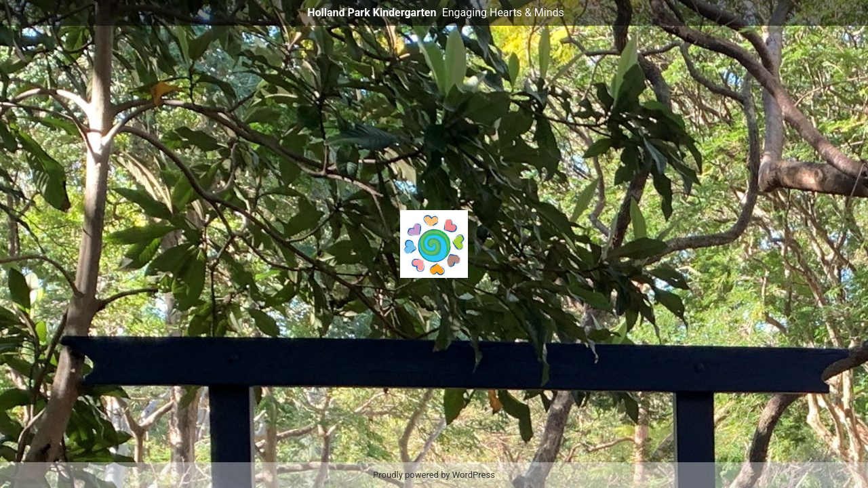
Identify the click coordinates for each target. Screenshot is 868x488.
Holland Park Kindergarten (372, 13)
